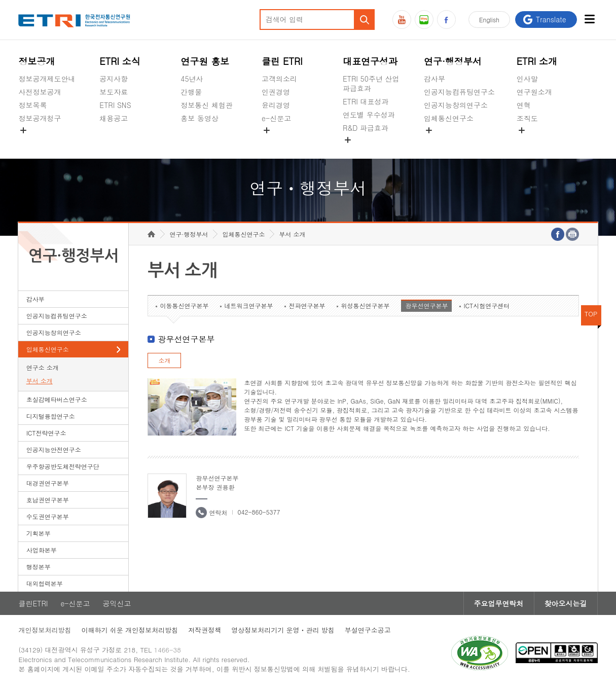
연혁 (524, 105)
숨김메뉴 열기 (23, 130)
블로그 (424, 20)
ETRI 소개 (537, 61)
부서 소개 (40, 380)
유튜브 (402, 20)
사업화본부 (42, 550)
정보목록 (32, 105)
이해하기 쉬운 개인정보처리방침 (130, 630)
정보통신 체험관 (207, 105)
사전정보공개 (40, 92)
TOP (591, 314)
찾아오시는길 (566, 603)
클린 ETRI (282, 61)
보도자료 (114, 92)
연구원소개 (534, 92)
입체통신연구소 (449, 118)
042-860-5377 (259, 512)
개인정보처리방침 (45, 630)
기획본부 (39, 533)
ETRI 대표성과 (366, 101)
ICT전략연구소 (46, 433)
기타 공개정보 (539, 142)
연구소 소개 (43, 367)
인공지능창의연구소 (456, 105)
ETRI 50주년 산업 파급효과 (371, 83)
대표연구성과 (370, 61)
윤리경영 (276, 105)
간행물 (191, 92)
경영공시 (32, 142)
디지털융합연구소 (51, 416)
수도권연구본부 (48, 516)
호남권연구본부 (48, 500)
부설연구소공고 (368, 630)
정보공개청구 (40, 118)
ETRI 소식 (120, 61)
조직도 (527, 118)
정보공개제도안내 (47, 79)
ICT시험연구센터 (486, 305)
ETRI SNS (115, 105)
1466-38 (168, 650)
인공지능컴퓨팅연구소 (459, 92)
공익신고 (276, 142)
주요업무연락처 (499, 603)
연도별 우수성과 (369, 115)
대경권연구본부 (48, 483)
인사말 (527, 79)
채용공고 (114, 118)
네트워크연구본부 (248, 305)
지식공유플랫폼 (368, 152)
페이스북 (446, 20)
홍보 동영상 (200, 118)
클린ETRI (33, 603)
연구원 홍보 (205, 61)
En (489, 20)
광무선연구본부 (426, 305)
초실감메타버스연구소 (459, 142)
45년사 (192, 79)
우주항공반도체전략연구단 (63, 466)
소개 (164, 360)
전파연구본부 (307, 305)
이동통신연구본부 (184, 305)
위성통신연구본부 (365, 305)
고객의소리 (279, 79)
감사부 (434, 79)
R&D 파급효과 (366, 128)
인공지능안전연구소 (54, 449)
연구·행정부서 (453, 61)
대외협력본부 (45, 583)
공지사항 (114, 79)
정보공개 (37, 61)
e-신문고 (276, 118)
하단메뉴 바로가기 (0, 0)
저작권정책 (205, 630)
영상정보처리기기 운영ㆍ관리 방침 (283, 630)
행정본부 (39, 567)
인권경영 (276, 92)
